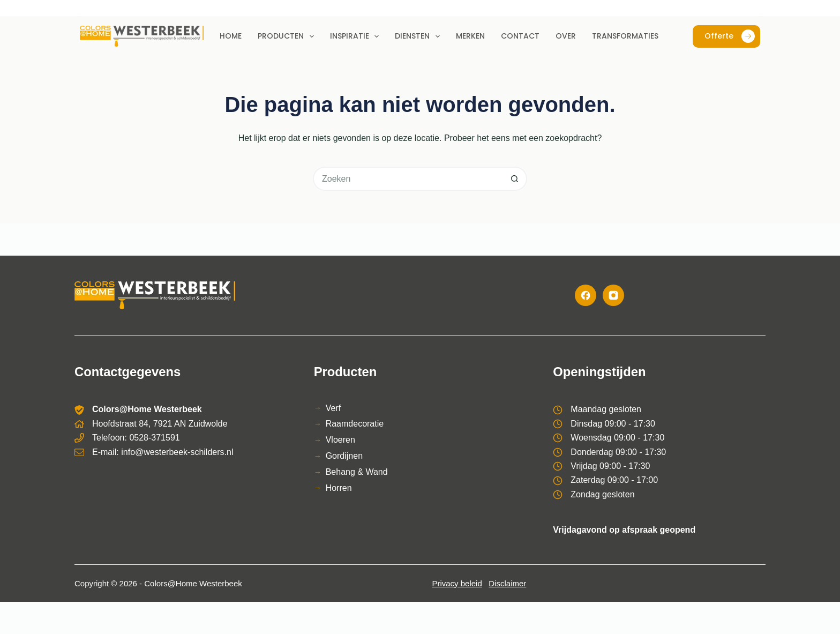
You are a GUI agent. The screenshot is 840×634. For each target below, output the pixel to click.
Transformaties (625, 36)
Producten (288, 36)
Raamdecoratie (355, 424)
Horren (339, 488)
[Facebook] (586, 295)
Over (566, 36)
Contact (520, 36)
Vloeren (340, 440)
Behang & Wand (357, 472)
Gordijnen (344, 456)
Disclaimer (507, 583)
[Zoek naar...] (408, 179)
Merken (470, 36)
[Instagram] (613, 295)
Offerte (730, 36)
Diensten (419, 36)
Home (231, 36)
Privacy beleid (457, 583)
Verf (333, 408)
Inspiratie (357, 36)
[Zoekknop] (515, 179)
